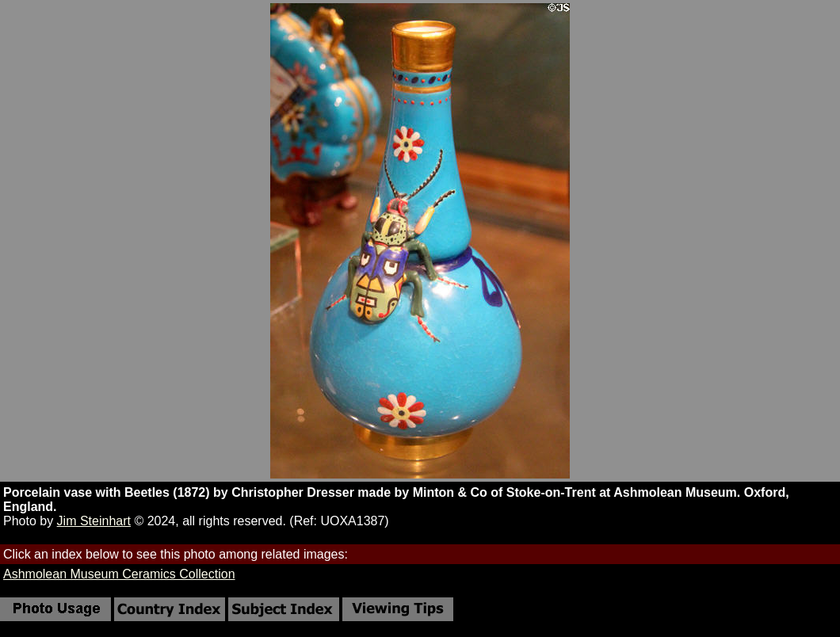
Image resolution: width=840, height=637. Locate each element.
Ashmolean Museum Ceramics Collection (119, 574)
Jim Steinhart (94, 521)
